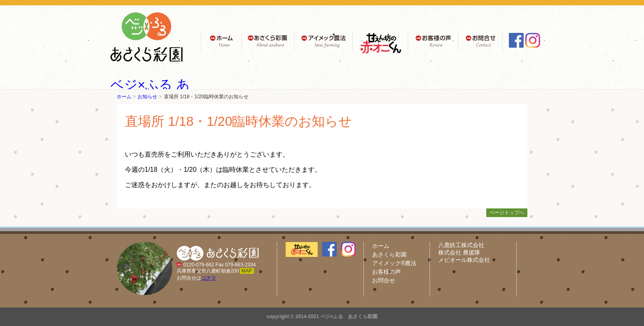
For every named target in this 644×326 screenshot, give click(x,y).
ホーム (124, 97)
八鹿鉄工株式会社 (461, 245)
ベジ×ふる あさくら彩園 (349, 317)
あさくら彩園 (389, 254)
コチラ (209, 278)
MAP (247, 271)
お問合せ (384, 280)
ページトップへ (507, 213)
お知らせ (147, 97)
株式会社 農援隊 (459, 252)
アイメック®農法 (394, 263)
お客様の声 (386, 272)
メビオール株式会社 (464, 260)
